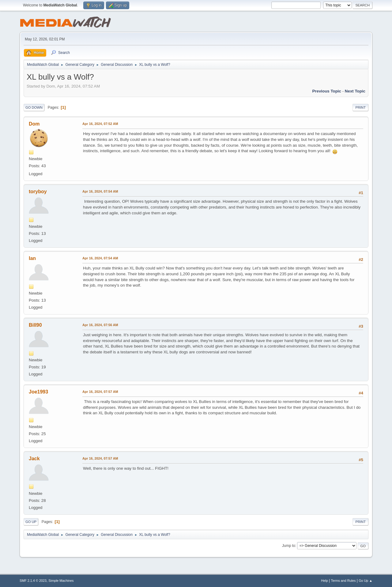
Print (360, 107)
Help (325, 581)
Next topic (355, 91)
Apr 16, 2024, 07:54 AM (100, 191)
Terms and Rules (343, 581)
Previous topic (327, 91)
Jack (34, 459)
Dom (34, 124)
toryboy (38, 192)
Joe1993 (38, 392)
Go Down (34, 107)
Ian (32, 258)
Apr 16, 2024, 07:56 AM (100, 325)
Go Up (31, 522)
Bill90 (35, 325)
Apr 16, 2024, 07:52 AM (100, 124)
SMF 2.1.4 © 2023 (33, 581)
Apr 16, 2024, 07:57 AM (100, 392)
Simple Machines (61, 581)
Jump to (289, 546)
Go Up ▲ (366, 581)
